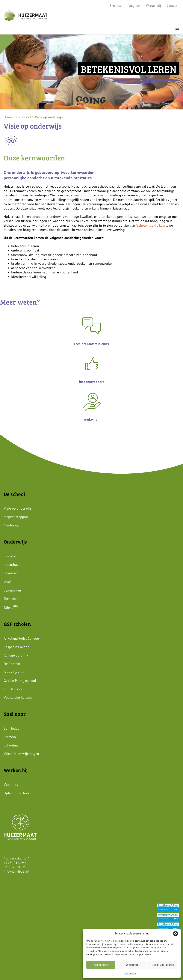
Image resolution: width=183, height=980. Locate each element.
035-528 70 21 (15, 867)
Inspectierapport (16, 517)
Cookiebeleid (130, 974)
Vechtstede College (18, 697)
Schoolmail (12, 745)
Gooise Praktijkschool (20, 681)
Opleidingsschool (17, 793)
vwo (8, 582)
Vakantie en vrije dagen (21, 754)
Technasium (13, 599)
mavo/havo (12, 565)
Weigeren (132, 965)
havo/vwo (11, 573)
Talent (11, 608)
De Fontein (12, 664)
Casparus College (16, 647)
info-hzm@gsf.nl (16, 871)
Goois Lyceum (14, 672)
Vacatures (11, 784)
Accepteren (101, 965)
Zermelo (10, 737)
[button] (176, 934)
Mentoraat (11, 525)
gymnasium (12, 590)
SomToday (11, 728)
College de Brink (16, 655)
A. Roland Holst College (21, 638)
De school (24, 117)
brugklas (10, 556)
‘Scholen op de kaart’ (152, 225)
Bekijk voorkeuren (163, 965)
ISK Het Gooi (13, 689)
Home (8, 117)
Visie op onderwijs (18, 508)
